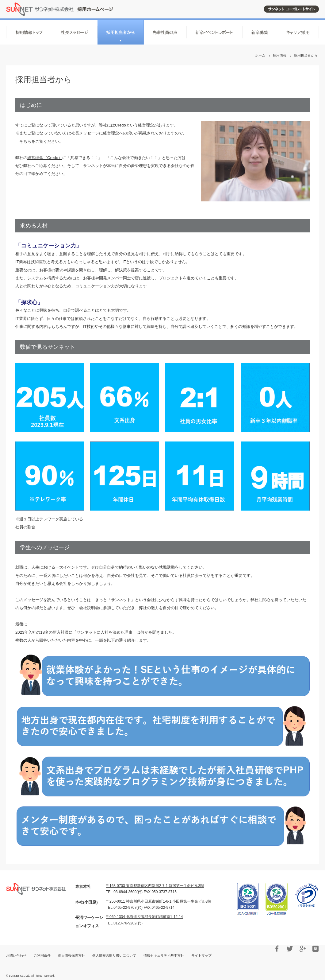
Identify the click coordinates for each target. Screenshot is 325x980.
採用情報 (280, 55)
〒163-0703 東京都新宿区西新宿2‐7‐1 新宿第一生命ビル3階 (155, 886)
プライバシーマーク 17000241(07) (307, 895)
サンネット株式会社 (60, 9)
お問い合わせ (16, 955)
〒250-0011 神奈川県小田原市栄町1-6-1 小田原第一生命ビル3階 (159, 901)
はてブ (315, 949)
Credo (120, 125)
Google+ (303, 949)
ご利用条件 (42, 955)
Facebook (277, 949)
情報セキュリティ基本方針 (164, 955)
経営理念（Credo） (45, 158)
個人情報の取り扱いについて (114, 955)
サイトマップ (201, 955)
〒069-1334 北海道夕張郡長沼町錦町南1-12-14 (144, 917)
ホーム (260, 55)
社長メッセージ (85, 133)
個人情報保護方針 (71, 955)
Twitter (290, 949)
